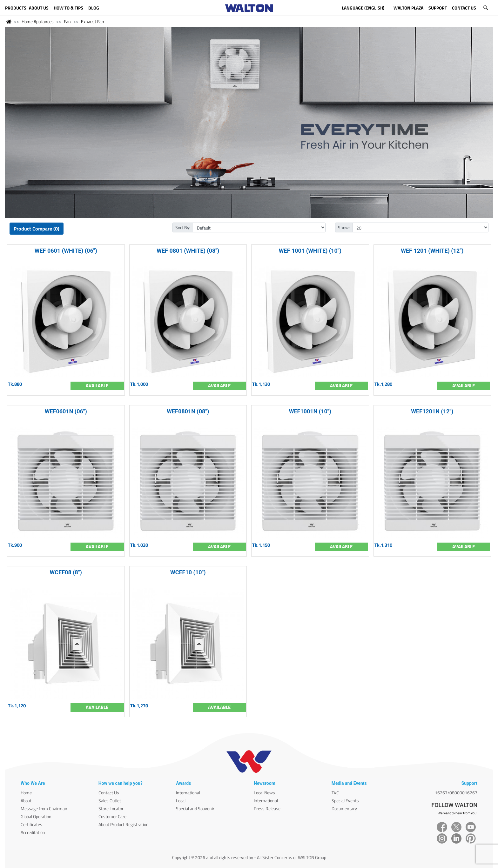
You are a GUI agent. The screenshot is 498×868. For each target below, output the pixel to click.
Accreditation (33, 832)
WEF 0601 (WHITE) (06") (66, 251)
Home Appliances (38, 21)
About (26, 801)
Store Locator (111, 808)
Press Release (267, 808)
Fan (67, 21)
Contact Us (109, 793)
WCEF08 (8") (66, 572)
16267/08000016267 (456, 793)
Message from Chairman (44, 808)
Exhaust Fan (93, 21)
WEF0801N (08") (188, 411)
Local (181, 801)
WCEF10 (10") (188, 572)
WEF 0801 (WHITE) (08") (188, 251)
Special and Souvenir (195, 808)
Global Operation (36, 816)
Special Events (345, 801)
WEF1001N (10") (310, 411)
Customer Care (112, 816)
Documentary (344, 808)
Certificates (31, 824)
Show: (344, 227)
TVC (335, 793)
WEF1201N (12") (432, 411)
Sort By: (183, 227)
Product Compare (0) (37, 229)
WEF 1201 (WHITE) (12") (432, 251)
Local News (264, 793)
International (188, 793)
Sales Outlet (110, 801)
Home (26, 793)
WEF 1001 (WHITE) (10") (310, 251)
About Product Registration (124, 824)
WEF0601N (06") (66, 411)
